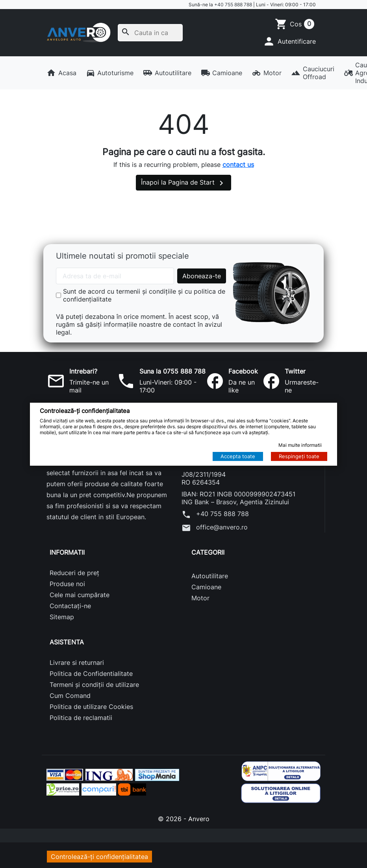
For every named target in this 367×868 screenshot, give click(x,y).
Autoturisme (110, 73)
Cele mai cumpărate (80, 595)
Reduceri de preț (74, 573)
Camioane (222, 73)
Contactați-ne (70, 606)
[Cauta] (150, 33)
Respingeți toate (299, 456)
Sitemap (62, 617)
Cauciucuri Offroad (313, 73)
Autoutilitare (167, 73)
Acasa (61, 73)
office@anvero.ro (215, 528)
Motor (267, 73)
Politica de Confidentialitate (91, 674)
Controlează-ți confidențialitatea (99, 857)
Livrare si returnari (77, 663)
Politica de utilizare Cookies (91, 707)
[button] (289, 41)
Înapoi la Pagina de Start (183, 183)
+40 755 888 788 (233, 5)
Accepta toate (238, 456)
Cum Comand (70, 696)
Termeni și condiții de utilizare (94, 685)
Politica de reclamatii (81, 718)
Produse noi (67, 584)
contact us (238, 165)
